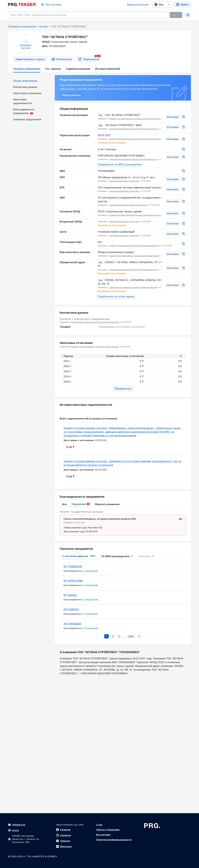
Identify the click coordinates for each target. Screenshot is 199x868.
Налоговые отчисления (27, 93)
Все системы (103, 835)
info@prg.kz (17, 825)
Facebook (63, 830)
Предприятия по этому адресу (116, 296)
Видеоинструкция (138, 5)
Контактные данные (25, 87)
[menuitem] (30, 81)
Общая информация (25, 81)
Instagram (64, 835)
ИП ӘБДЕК (70, 722)
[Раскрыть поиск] (188, 15)
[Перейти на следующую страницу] (139, 763)
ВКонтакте (64, 846)
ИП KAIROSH (71, 736)
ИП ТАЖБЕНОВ (73, 693)
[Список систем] (51, 5)
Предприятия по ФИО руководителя (120, 164)
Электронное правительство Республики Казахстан (133, 129)
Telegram (63, 841)
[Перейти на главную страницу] (22, 5)
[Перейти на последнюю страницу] (131, 763)
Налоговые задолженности (22, 101)
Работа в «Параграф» (108, 830)
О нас (99, 825)
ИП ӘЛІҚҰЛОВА (73, 707)
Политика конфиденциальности (114, 840)
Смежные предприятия (27, 119)
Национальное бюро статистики (124, 181)
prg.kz (14, 830)
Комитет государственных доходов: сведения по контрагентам (138, 119)
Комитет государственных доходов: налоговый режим (134, 256)
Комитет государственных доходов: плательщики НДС (134, 246)
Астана (43, 26)
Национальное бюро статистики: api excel (128, 205)
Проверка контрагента (22, 26)
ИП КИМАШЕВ (72, 750)
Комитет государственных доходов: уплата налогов (95, 347)
